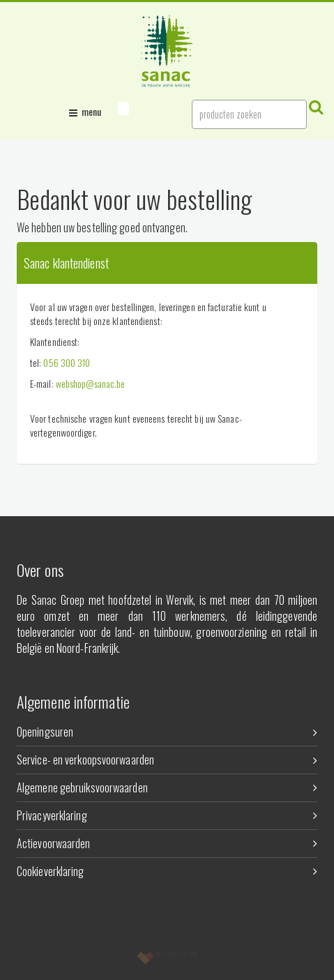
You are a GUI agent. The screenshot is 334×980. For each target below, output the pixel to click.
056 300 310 (67, 362)
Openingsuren (167, 732)
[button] (123, 108)
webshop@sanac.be (91, 383)
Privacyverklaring (167, 815)
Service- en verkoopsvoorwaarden (167, 760)
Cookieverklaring (167, 871)
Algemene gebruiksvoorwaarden (167, 787)
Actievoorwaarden (167, 843)
